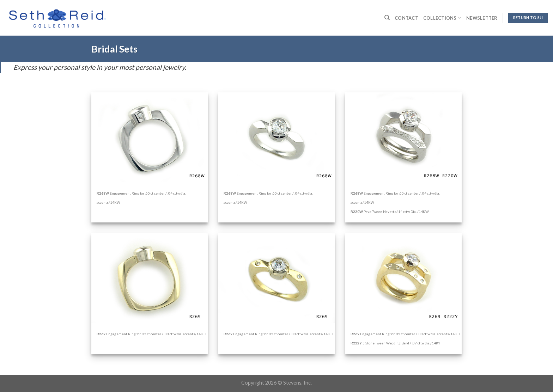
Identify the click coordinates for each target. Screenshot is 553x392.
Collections (442, 18)
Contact (406, 18)
